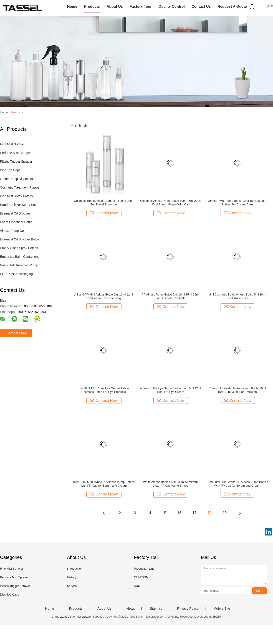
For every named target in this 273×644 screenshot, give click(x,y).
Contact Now (16, 333)
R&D (137, 586)
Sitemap (156, 609)
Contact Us (201, 6)
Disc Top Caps (10, 170)
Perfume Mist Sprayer (15, 153)
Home (72, 6)
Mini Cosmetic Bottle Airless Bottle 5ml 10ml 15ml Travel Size (237, 296)
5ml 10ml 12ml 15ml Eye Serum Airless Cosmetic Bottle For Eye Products (104, 390)
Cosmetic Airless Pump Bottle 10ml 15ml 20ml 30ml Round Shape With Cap (170, 203)
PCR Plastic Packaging (16, 274)
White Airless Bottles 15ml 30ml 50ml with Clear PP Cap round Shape (171, 484)
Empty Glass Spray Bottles (19, 248)
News (131, 609)
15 (164, 513)
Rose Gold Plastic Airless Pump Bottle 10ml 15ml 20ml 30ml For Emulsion (237, 390)
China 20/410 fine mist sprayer (72, 617)
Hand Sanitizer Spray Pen (18, 205)
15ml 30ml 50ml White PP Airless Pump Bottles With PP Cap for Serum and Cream (104, 484)
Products (92, 6)
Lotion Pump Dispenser (17, 179)
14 (149, 513)
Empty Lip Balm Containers (19, 257)
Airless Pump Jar (12, 231)
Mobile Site (222, 609)
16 (179, 513)
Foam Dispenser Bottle (16, 222)
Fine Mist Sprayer (13, 144)
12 (119, 513)
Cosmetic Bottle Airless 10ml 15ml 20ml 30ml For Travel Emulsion (104, 203)
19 (225, 513)
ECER (217, 617)
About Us (115, 6)
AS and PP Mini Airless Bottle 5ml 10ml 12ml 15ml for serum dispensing (104, 296)
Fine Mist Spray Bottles (16, 196)
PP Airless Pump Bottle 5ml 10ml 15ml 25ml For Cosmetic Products (170, 296)
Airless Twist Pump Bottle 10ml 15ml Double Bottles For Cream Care (237, 203)
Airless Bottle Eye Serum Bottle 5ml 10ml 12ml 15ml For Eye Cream (171, 390)
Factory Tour (141, 6)
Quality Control (172, 6)
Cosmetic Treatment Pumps (20, 187)
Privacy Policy (188, 609)
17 (195, 513)
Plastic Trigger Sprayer (16, 162)
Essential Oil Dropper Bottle (20, 239)
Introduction (75, 569)
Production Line (144, 569)
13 (134, 513)
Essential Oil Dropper (15, 213)
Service (72, 586)
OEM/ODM (141, 577)
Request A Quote (232, 6)
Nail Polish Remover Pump (19, 265)
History (71, 577)
